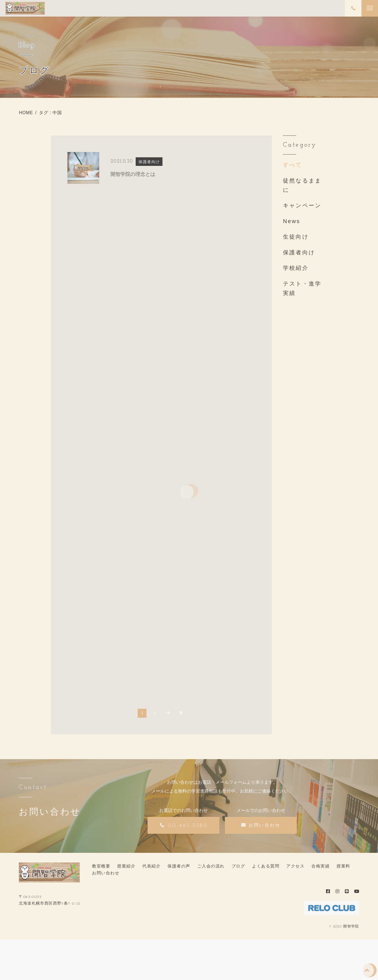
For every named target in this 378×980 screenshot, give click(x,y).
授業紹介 (126, 866)
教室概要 (101, 866)
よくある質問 (266, 866)
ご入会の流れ (211, 866)
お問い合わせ (106, 873)
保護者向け (299, 252)
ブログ (238, 866)
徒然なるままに (302, 185)
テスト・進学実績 (302, 288)
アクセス (295, 866)
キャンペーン (302, 205)
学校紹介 (296, 268)
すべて (293, 165)
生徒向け (296, 237)
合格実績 (321, 866)
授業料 (343, 866)
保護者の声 (179, 866)
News (292, 221)
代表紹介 (151, 866)
